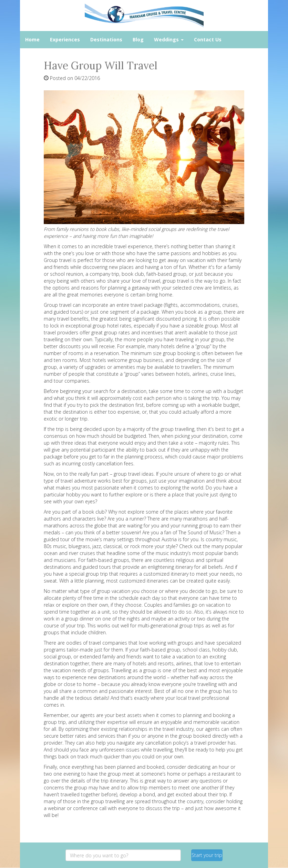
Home (32, 39)
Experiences (65, 39)
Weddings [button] (169, 39)
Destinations (106, 39)
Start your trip (207, 855)
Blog (138, 39)
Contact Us (208, 39)
